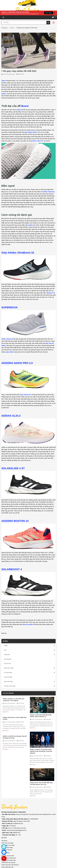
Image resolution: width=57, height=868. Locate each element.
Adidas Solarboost (49, 192)
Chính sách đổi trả (7, 825)
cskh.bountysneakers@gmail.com (14, 786)
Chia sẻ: (4, 633)
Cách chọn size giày (7, 798)
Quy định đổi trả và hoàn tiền (10, 829)
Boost (25, 106)
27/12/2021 (9, 781)
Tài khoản (4, 796)
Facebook (7, 836)
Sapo (11, 867)
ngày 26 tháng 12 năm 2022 (16, 776)
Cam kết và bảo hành (8, 811)
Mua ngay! (49, 13)
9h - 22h (11, 790)
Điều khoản (5, 832)
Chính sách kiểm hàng (8, 827)
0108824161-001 (12, 779)
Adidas (4, 81)
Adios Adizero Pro (26, 395)
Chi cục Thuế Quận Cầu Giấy (14, 783)
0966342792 (11, 788)
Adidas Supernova (7, 339)
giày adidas (10, 352)
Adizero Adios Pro (38, 141)
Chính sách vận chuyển (8, 818)
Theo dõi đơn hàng (7, 803)
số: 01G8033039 (20, 774)
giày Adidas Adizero (31, 132)
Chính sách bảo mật (7, 822)
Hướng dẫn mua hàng (8, 801)
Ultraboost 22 (51, 293)
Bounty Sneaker (28, 624)
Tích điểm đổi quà (7, 805)
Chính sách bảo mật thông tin (10, 820)
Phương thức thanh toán (9, 813)
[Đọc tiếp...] (6, 712)
